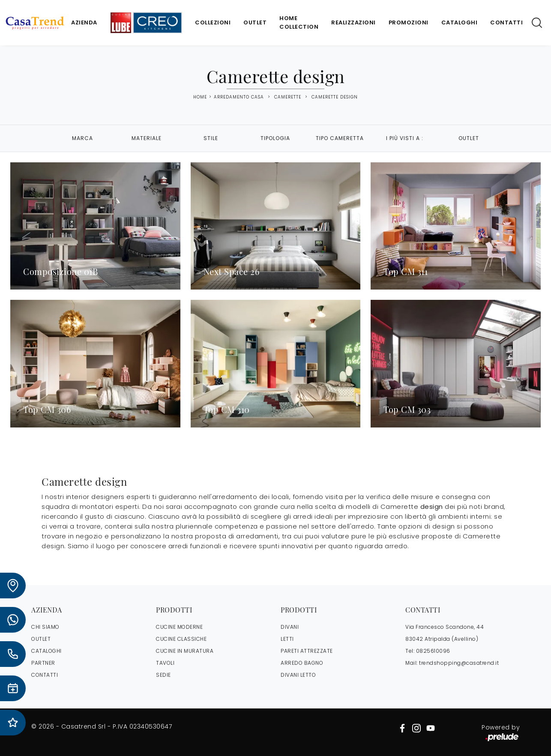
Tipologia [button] (275, 138)
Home (200, 97)
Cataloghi (460, 22)
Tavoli (165, 663)
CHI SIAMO (45, 627)
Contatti (506, 22)
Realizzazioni (353, 22)
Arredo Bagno (302, 663)
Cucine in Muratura (185, 651)
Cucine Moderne (179, 627)
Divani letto (298, 675)
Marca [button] (82, 138)
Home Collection (299, 22)
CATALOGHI (46, 651)
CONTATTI (45, 675)
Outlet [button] (469, 138)
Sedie (163, 675)
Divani (290, 627)
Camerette (288, 97)
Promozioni (409, 22)
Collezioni (213, 22)
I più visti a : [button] (405, 138)
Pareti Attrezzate (307, 651)
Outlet (255, 22)
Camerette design (335, 97)
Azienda (84, 22)
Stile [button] (211, 138)
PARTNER (43, 663)
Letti (287, 639)
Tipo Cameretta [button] (340, 138)
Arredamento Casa (239, 97)
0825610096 (433, 651)
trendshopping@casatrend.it (459, 663)
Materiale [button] (147, 138)
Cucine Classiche (181, 639)
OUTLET (41, 639)
